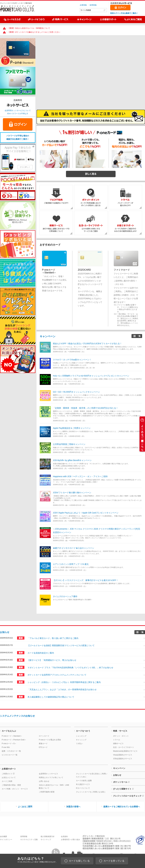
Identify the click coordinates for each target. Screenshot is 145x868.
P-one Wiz (6, 747)
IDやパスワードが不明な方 (18, 114)
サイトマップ (46, 840)
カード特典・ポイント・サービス (15, 789)
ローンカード (44, 736)
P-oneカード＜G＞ (9, 744)
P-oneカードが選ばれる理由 (50, 740)
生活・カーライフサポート (124, 747)
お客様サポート (9, 769)
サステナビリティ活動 (29, 840)
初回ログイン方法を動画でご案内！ (124, 13)
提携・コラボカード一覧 (11, 751)
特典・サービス (120, 731)
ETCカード (43, 747)
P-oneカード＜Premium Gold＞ (14, 740)
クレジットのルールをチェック (127, 796)
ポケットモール (120, 782)
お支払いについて (9, 778)
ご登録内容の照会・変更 (11, 785)
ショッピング (81, 736)
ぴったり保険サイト (122, 789)
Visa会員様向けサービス (123, 755)
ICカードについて (83, 788)
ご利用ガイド (7, 774)
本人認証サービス (83, 784)
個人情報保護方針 (48, 836)
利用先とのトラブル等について (51, 778)
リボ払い (79, 744)
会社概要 (3, 836)
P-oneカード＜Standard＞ (12, 736)
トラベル (117, 740)
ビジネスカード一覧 (10, 755)
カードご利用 (7, 781)
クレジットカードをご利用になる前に (91, 792)
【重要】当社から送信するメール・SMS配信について (29, 28)
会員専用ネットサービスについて (18, 111)
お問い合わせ (44, 781)
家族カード (43, 744)
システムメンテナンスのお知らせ (17, 716)
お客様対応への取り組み (70, 840)
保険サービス (118, 744)
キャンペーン (48, 336)
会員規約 (64, 836)
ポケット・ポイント (121, 736)
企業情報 (83, 5)
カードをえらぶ (9, 731)
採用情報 (93, 5)
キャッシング (81, 740)
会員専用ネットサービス (48, 774)
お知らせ (5, 632)
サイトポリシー (6, 840)
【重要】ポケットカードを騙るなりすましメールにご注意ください (34, 32)
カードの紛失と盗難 (84, 781)
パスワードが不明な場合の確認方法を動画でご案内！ (18, 137)
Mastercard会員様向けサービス (125, 751)
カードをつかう (83, 731)
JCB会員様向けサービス (123, 759)
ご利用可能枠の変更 (47, 792)
